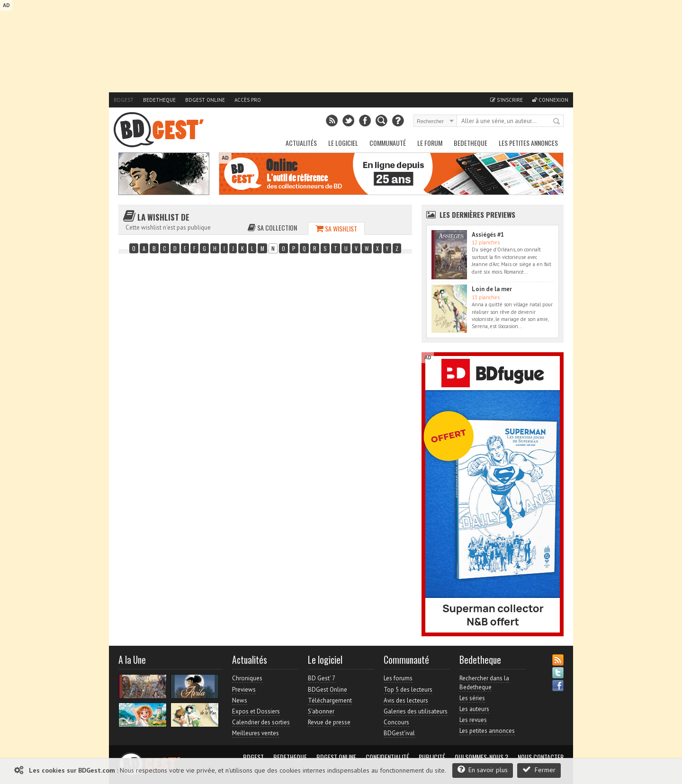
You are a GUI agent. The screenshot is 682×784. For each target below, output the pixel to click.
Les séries (472, 698)
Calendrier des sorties (261, 722)
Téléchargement (330, 700)
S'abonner (321, 711)
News (240, 700)
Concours (396, 722)
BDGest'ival (399, 733)
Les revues (473, 720)
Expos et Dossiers (256, 711)
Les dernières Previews (477, 214)
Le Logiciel (343, 143)
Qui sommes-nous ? (481, 757)
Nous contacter (541, 757)
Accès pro (248, 100)
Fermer (539, 770)
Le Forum (430, 143)
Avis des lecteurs (406, 700)
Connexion (550, 100)
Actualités (301, 143)
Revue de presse (329, 722)
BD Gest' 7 (322, 678)
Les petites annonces (528, 143)
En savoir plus (483, 770)
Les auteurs (474, 709)
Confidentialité (387, 757)
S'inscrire (507, 100)
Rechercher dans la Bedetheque (484, 682)
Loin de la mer (492, 289)
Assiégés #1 (488, 235)
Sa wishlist (336, 228)
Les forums (398, 678)
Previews (244, 690)
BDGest (124, 100)
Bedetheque (159, 100)
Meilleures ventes (256, 733)
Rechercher (557, 122)
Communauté (388, 143)
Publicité (432, 757)
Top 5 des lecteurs (408, 690)
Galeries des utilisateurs (416, 711)
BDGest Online (205, 100)
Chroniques (247, 678)
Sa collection (272, 227)
